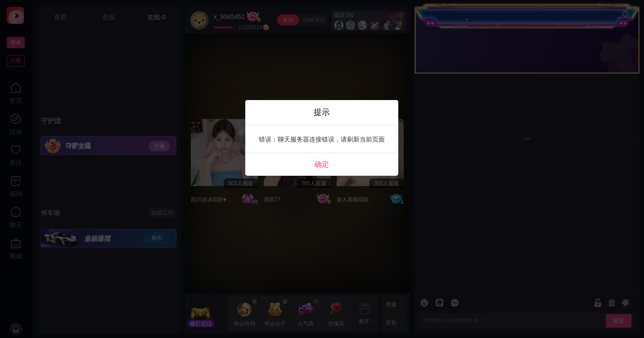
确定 (322, 164)
